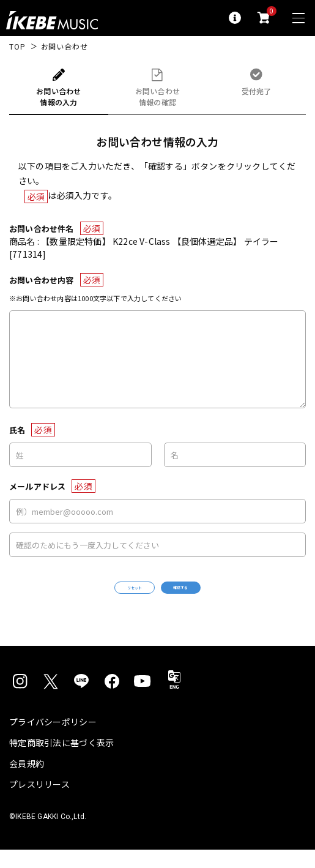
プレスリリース (39, 803)
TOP (17, 47)
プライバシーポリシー (53, 740)
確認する (212, 597)
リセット (103, 597)
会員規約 (27, 782)
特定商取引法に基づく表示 (61, 761)
